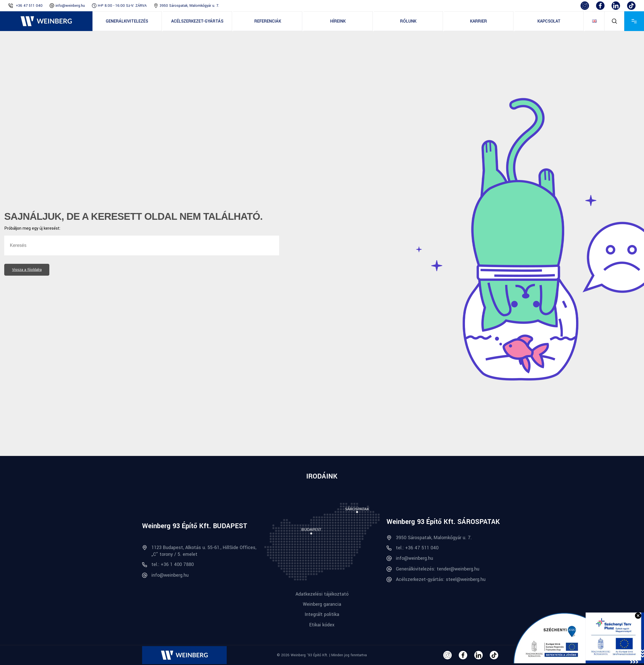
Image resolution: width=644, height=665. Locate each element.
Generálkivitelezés (127, 21)
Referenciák (268, 21)
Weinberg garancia (322, 604)
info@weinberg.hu (70, 6)
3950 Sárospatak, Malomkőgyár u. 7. (189, 6)
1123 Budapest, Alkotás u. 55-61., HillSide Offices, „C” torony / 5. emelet (199, 551)
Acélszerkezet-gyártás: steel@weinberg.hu (436, 579)
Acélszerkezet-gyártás (197, 21)
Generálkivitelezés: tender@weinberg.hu (433, 569)
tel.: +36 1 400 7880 (168, 564)
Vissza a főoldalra (27, 270)
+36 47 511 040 (29, 6)
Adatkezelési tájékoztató (322, 594)
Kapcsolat (549, 21)
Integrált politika (322, 614)
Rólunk (408, 21)
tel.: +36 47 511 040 (413, 548)
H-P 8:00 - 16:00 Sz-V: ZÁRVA (122, 6)
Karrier (478, 21)
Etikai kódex (322, 625)
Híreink (338, 21)
